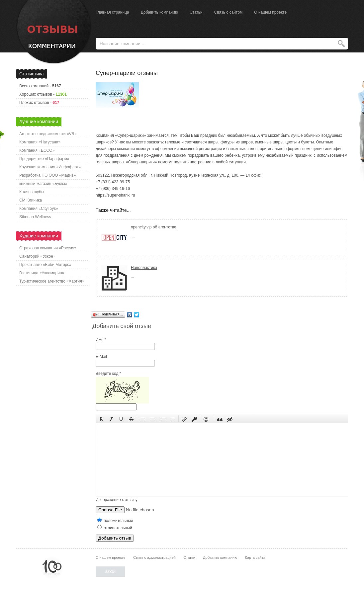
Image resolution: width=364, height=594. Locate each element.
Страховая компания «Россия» (48, 248)
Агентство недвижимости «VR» (48, 134)
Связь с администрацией (154, 557)
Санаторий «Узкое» (37, 256)
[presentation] (101, 419)
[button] (101, 419)
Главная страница (112, 12)
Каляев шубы (32, 192)
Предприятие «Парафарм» (44, 159)
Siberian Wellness (35, 217)
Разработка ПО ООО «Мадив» (47, 175)
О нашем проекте (270, 12)
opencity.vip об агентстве (154, 227)
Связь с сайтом (228, 12)
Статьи (196, 12)
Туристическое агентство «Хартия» (52, 281)
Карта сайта (255, 557)
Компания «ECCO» (37, 150)
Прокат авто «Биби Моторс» (45, 265)
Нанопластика (144, 268)
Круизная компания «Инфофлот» (50, 167)
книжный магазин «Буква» (43, 184)
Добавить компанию (159, 12)
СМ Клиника (31, 200)
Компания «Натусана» (40, 142)
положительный (115, 521)
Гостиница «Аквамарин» (42, 273)
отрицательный (115, 528)
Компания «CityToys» (39, 209)
